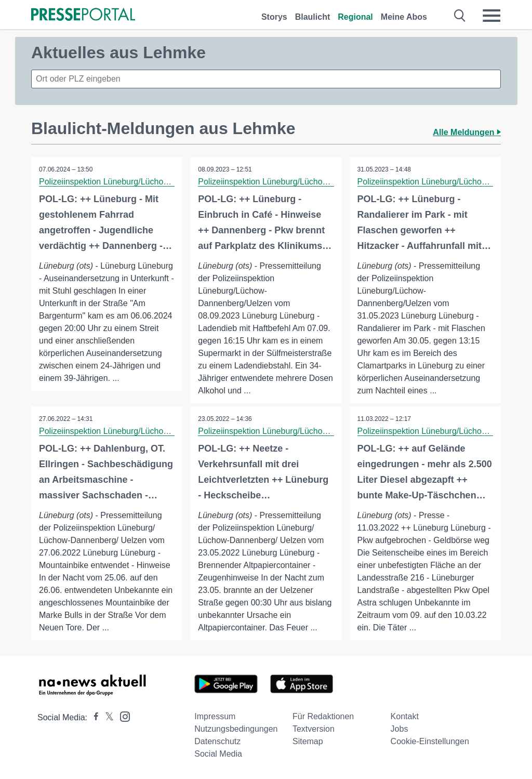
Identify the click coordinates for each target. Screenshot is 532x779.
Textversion (314, 729)
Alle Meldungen (467, 132)
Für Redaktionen (323, 716)
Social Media (218, 754)
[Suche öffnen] (460, 16)
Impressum (215, 716)
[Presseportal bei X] (106, 717)
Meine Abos (404, 17)
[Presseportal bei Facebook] (93, 717)
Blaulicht (313, 17)
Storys (274, 17)
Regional (355, 17)
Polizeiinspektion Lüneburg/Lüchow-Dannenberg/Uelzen (142, 182)
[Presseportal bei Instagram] (122, 716)
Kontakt (405, 716)
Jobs (400, 729)
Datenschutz (217, 741)
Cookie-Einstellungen (430, 741)
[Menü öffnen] (491, 16)
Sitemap (308, 741)
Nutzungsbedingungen (236, 729)
